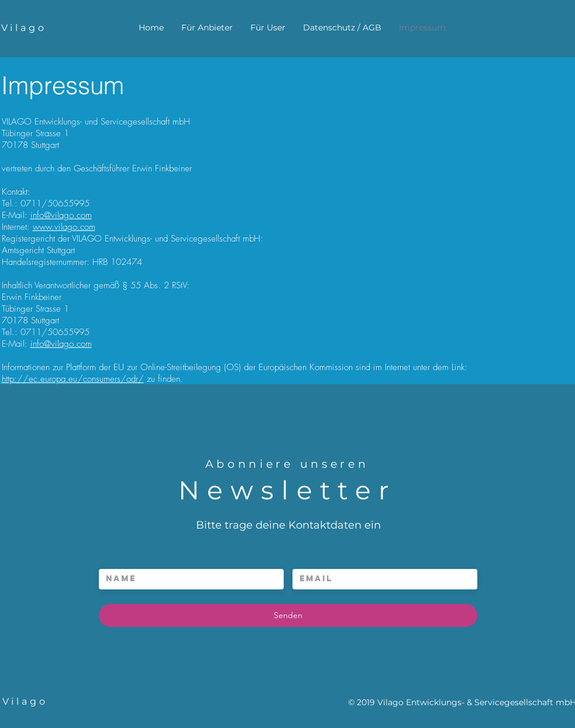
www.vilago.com (64, 227)
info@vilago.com (61, 215)
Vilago (24, 28)
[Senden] (288, 615)
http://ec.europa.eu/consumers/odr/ (73, 379)
